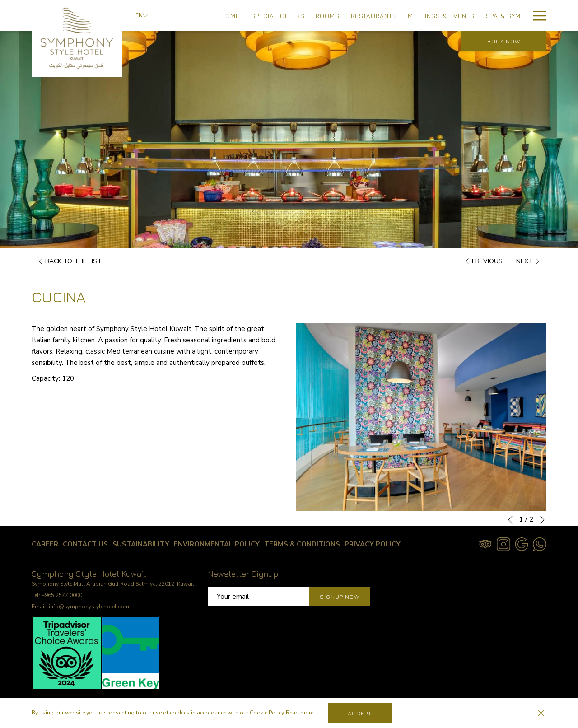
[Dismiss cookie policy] (541, 713)
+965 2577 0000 (62, 595)
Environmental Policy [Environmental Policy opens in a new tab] (217, 546)
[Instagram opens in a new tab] (503, 544)
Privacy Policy (373, 544)
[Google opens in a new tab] (522, 544)
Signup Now (340, 597)
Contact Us (85, 544)
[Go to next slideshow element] (542, 520)
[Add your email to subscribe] (258, 596)
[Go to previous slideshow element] (510, 520)
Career (45, 544)
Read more (300, 713)
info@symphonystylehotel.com (89, 607)
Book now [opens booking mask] (504, 41)
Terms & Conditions (302, 544)
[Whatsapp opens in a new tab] (540, 544)
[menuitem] (230, 16)
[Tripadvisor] (485, 544)
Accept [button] (360, 713)
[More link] (536, 16)
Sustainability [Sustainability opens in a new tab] (141, 546)
